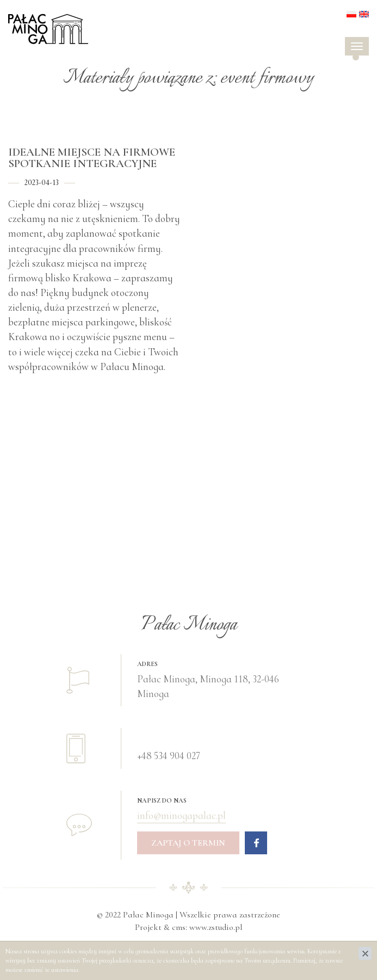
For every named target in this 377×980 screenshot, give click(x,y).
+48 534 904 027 (169, 756)
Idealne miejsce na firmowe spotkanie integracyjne (92, 158)
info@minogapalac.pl (181, 815)
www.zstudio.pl (216, 927)
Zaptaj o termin (188, 843)
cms (179, 927)
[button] (356, 57)
